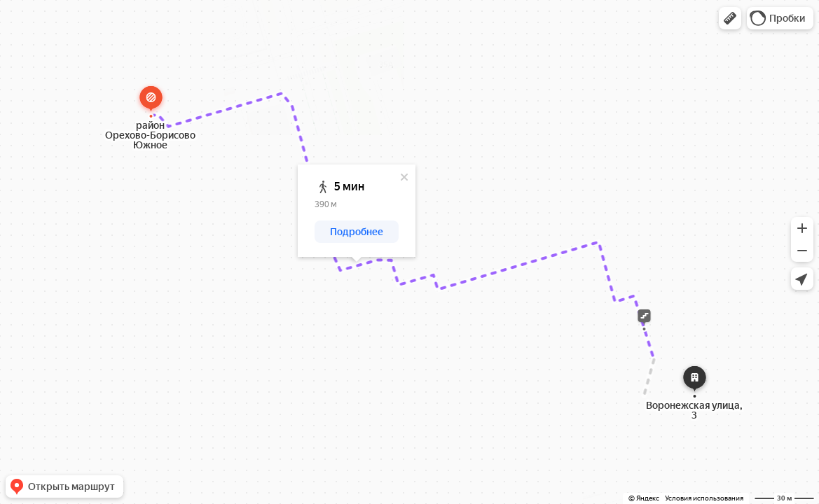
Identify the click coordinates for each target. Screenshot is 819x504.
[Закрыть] (404, 177)
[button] (730, 18)
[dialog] (357, 211)
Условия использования (704, 498)
